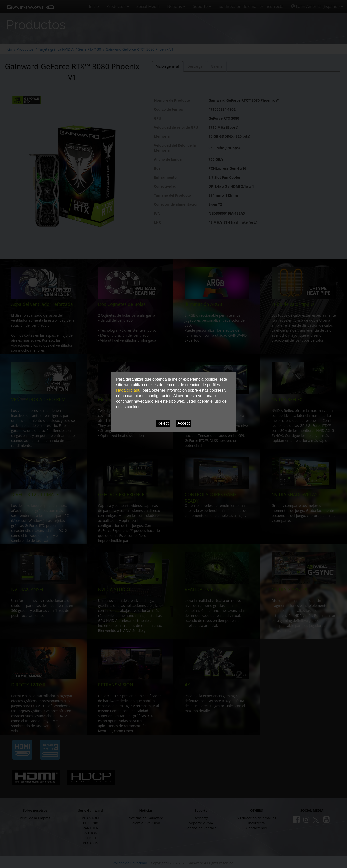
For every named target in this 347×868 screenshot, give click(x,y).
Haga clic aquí (129, 390)
